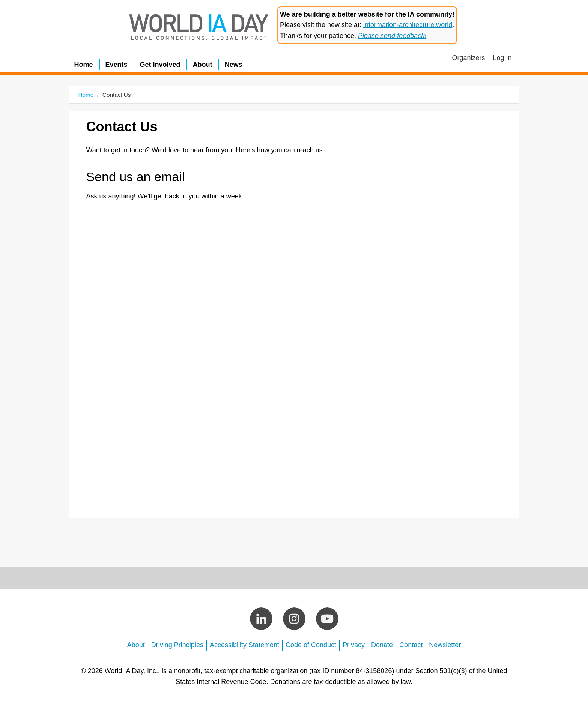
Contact (411, 645)
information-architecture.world (408, 25)
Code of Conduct (311, 645)
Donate (382, 645)
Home (84, 65)
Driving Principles (177, 645)
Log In (502, 58)
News (234, 65)
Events (117, 65)
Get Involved (160, 65)
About (203, 65)
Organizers (468, 58)
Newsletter (445, 645)
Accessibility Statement (244, 645)
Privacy (354, 645)
